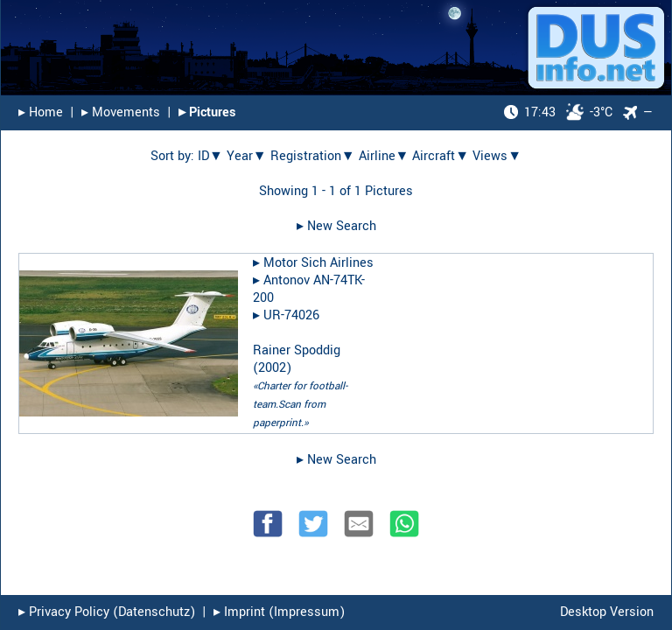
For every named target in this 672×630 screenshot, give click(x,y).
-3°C (558, 112)
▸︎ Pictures (207, 112)
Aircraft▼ (441, 156)
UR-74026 (291, 315)
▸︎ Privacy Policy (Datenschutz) (107, 612)
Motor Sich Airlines (318, 263)
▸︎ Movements (121, 112)
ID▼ (210, 156)
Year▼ (247, 156)
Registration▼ (313, 156)
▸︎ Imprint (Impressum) (279, 612)
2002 (272, 368)
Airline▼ (384, 156)
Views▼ (497, 156)
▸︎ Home (41, 112)
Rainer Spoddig (297, 350)
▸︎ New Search (336, 226)
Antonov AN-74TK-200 (309, 289)
